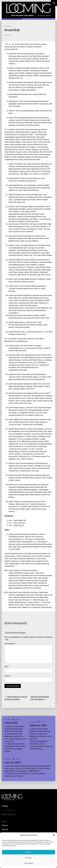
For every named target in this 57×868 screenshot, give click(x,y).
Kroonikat (8, 26)
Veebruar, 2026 (38, 725)
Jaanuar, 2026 (12, 762)
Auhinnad (5, 829)
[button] (54, 835)
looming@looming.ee (9, 814)
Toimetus (5, 825)
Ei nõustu (29, 858)
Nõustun (28, 852)
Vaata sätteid (28, 863)
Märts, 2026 (11, 723)
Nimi (7, 666)
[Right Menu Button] (54, 3)
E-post (8, 676)
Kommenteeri (10, 644)
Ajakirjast (4, 821)
